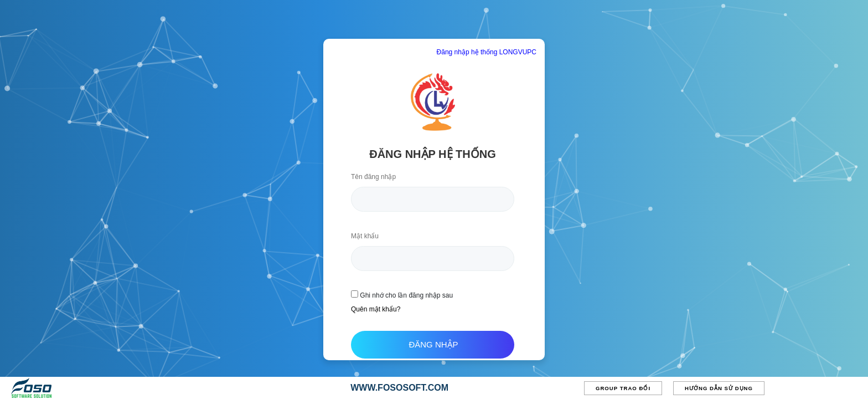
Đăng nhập (433, 344)
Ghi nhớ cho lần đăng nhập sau (402, 295)
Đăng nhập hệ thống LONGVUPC (487, 52)
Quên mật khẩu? (376, 309)
